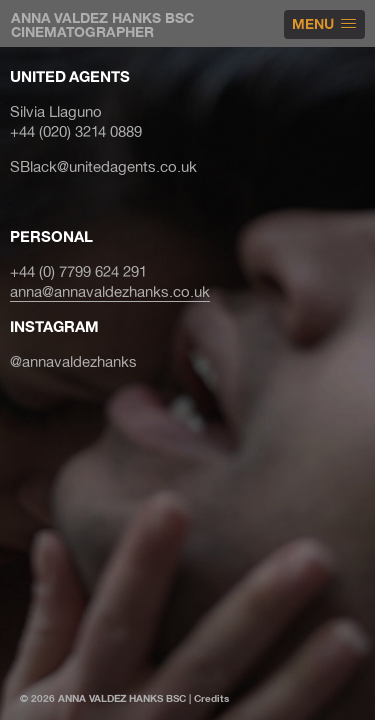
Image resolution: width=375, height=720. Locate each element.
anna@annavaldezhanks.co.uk (110, 292)
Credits (211, 698)
